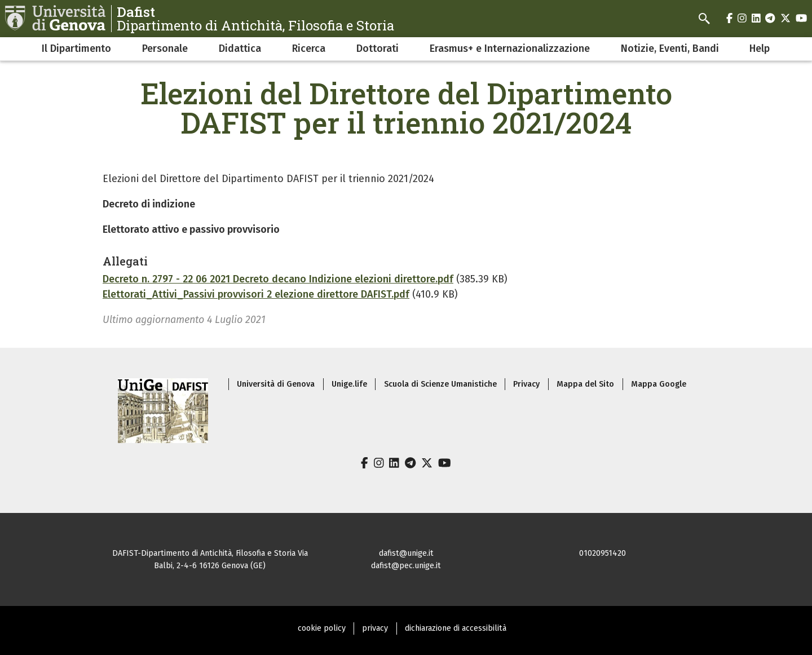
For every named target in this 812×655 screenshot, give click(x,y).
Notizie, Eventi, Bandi (670, 48)
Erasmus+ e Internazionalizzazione (510, 48)
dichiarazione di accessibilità (456, 628)
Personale (165, 48)
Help (760, 48)
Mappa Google (659, 384)
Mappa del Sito (585, 384)
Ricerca (309, 48)
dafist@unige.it (406, 553)
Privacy (526, 384)
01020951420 (603, 553)
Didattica (240, 48)
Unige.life (349, 384)
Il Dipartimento (76, 48)
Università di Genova (276, 384)
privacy (375, 628)
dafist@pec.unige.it (406, 566)
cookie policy (322, 628)
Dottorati (378, 48)
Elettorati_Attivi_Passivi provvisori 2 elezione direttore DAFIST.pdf (256, 294)
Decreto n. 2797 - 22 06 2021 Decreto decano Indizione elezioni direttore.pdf (278, 279)
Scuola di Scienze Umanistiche (440, 384)
